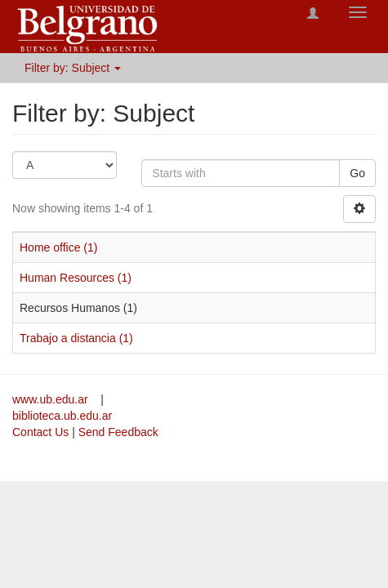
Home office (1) (58, 247)
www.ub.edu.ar (52, 399)
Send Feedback (118, 432)
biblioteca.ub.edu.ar (62, 416)
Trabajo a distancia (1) (76, 338)
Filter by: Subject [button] (73, 68)
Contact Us (40, 432)
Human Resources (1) (76, 278)
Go (357, 173)
